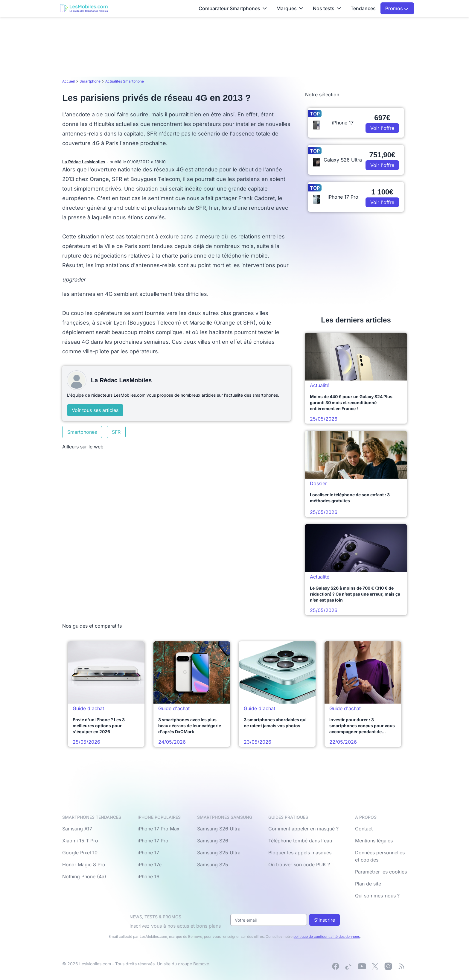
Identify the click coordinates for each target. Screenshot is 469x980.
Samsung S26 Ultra (219, 829)
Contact (364, 829)
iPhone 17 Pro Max (159, 829)
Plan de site (368, 884)
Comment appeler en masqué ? (303, 829)
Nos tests (327, 8)
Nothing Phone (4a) (84, 876)
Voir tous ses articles (95, 410)
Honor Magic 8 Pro (84, 865)
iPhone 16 (149, 876)
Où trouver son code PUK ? (299, 865)
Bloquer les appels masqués (300, 853)
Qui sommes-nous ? (377, 896)
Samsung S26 (213, 841)
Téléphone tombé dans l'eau (300, 841)
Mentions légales (374, 841)
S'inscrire (325, 920)
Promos (397, 8)
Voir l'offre (382, 128)
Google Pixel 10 (80, 853)
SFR (116, 432)
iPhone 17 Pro (153, 841)
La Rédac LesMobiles (84, 162)
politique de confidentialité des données (327, 936)
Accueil (68, 81)
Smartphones (82, 432)
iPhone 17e (150, 865)
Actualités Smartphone (125, 81)
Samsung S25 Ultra (219, 853)
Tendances (363, 8)
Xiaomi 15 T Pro (80, 841)
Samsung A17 (77, 829)
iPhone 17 (148, 853)
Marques (290, 8)
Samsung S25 (213, 865)
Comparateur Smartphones (233, 8)
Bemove (201, 964)
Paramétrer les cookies (381, 872)
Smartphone (90, 81)
